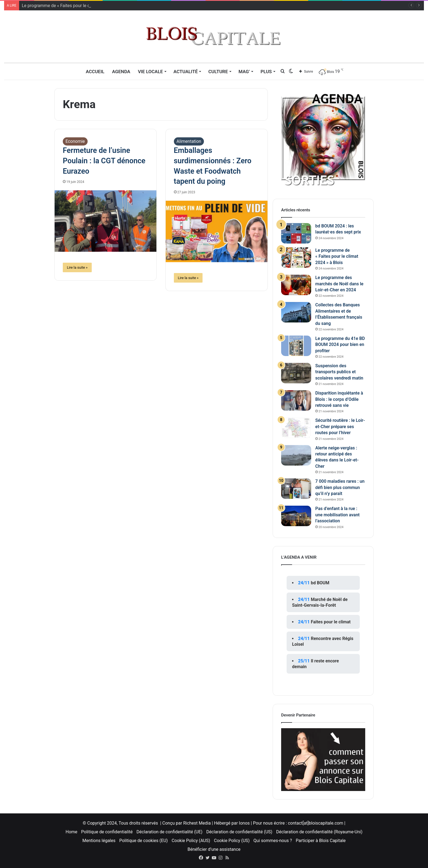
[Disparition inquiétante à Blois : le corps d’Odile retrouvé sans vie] (296, 400)
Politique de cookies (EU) (144, 841)
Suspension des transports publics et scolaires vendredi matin (339, 372)
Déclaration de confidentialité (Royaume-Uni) (319, 832)
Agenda (121, 72)
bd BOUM (320, 583)
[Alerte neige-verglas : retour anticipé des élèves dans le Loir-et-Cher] (296, 455)
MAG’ (244, 72)
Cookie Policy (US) (232, 841)
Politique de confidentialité (107, 832)
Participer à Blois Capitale (321, 841)
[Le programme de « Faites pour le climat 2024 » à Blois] (296, 258)
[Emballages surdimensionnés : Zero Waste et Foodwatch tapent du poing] (217, 231)
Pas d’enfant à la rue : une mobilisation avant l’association (337, 515)
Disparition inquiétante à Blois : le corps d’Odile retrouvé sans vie (339, 399)
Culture (218, 72)
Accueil (95, 72)
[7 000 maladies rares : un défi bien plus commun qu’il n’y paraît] (296, 489)
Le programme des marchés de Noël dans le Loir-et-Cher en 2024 (339, 284)
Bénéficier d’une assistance (214, 849)
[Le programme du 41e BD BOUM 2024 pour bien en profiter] (296, 346)
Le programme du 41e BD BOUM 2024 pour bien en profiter (340, 345)
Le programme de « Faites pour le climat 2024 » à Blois (337, 256)
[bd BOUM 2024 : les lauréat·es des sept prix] (296, 233)
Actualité (186, 72)
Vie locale (150, 72)
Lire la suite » (77, 267)
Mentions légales (99, 841)
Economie (75, 141)
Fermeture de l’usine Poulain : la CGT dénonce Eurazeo (104, 161)
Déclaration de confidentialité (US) (239, 832)
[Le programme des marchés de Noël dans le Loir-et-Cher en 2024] (296, 285)
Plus (266, 72)
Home (71, 832)
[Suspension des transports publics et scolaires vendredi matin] (296, 373)
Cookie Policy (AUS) (191, 841)
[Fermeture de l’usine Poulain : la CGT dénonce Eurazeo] (105, 221)
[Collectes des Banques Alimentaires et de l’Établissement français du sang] (296, 312)
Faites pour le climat (331, 622)
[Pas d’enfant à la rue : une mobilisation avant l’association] (296, 516)
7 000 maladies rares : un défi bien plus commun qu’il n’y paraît (340, 487)
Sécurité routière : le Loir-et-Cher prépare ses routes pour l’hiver (340, 426)
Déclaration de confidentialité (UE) (170, 832)
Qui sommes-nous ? (273, 841)
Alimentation (189, 141)
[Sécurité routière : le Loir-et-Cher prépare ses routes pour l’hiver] (296, 428)
